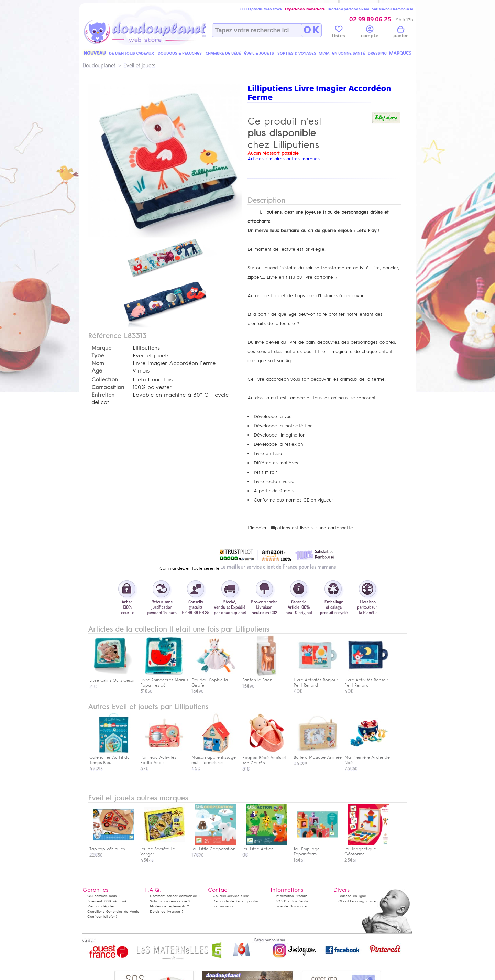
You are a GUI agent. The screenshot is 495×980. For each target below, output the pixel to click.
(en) (114, 917)
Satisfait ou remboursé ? (170, 901)
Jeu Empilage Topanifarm (316, 849)
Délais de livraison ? (167, 911)
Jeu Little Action (265, 846)
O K (311, 30)
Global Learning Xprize (357, 901)
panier (400, 33)
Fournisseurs (223, 906)
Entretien (103, 395)
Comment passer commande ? (175, 896)
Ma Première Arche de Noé (367, 757)
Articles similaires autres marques (284, 159)
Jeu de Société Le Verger (163, 849)
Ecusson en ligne (352, 896)
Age (97, 371)
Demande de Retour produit (236, 901)
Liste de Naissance (291, 906)
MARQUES (400, 53)
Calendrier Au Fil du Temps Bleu (112, 757)
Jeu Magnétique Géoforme (367, 849)
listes (339, 33)
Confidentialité (99, 917)
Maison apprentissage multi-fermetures (214, 757)
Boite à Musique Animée (318, 755)
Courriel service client (231, 896)
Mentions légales (101, 906)
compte (370, 33)
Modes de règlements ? (169, 906)
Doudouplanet (99, 65)
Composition (108, 387)
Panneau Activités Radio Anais (163, 757)
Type (98, 356)
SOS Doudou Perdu (292, 901)
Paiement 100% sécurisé (107, 901)
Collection (105, 380)
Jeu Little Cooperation (214, 846)
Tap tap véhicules (112, 846)
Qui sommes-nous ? (104, 896)
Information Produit (291, 896)
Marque (101, 348)
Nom (98, 363)
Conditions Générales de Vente (113, 911)
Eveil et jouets (139, 65)
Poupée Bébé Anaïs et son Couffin (265, 758)
